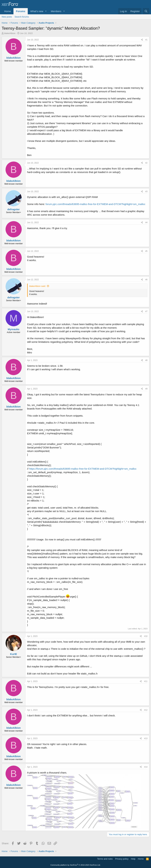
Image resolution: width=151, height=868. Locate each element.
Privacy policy (122, 859)
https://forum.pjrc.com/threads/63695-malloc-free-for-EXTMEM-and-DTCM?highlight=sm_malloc (83, 469)
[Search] (146, 11)
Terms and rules (105, 859)
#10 (146, 636)
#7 (146, 311)
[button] (46, 11)
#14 (146, 767)
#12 (146, 710)
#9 (146, 389)
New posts (7, 17)
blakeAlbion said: (37, 286)
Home (8, 11)
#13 (146, 738)
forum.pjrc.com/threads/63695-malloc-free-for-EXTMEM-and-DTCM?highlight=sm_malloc (95, 204)
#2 (146, 163)
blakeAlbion (10, 33)
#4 (146, 223)
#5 (146, 251)
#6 (146, 280)
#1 (146, 40)
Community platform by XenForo (75, 865)
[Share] (142, 40)
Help (133, 859)
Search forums (22, 17)
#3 (146, 192)
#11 (146, 681)
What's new (37, 11)
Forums (21, 11)
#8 (146, 360)
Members (56, 11)
